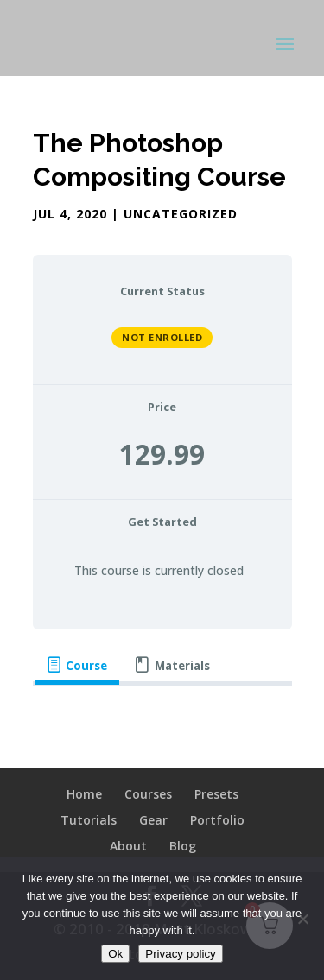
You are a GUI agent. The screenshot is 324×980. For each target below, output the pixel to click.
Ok (115, 954)
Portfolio (217, 820)
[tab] (77, 665)
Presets (216, 794)
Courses (148, 794)
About (128, 846)
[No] (302, 919)
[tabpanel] (162, 716)
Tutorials (89, 820)
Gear (153, 820)
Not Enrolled (162, 337)
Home (84, 794)
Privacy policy (180, 954)
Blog (183, 846)
